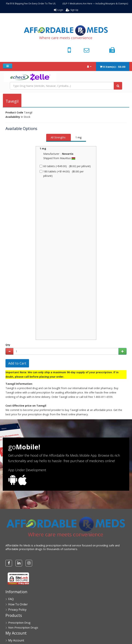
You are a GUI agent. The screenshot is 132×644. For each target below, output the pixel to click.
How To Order (18, 604)
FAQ (11, 599)
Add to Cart (17, 363)
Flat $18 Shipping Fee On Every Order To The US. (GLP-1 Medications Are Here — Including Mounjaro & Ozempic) (67, 4)
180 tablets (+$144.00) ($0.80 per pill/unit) (62, 174)
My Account (16, 640)
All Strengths (58, 137)
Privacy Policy (17, 610)
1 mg (78, 137)
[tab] (59, 138)
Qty (8, 345)
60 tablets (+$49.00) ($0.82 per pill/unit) (65, 166)
